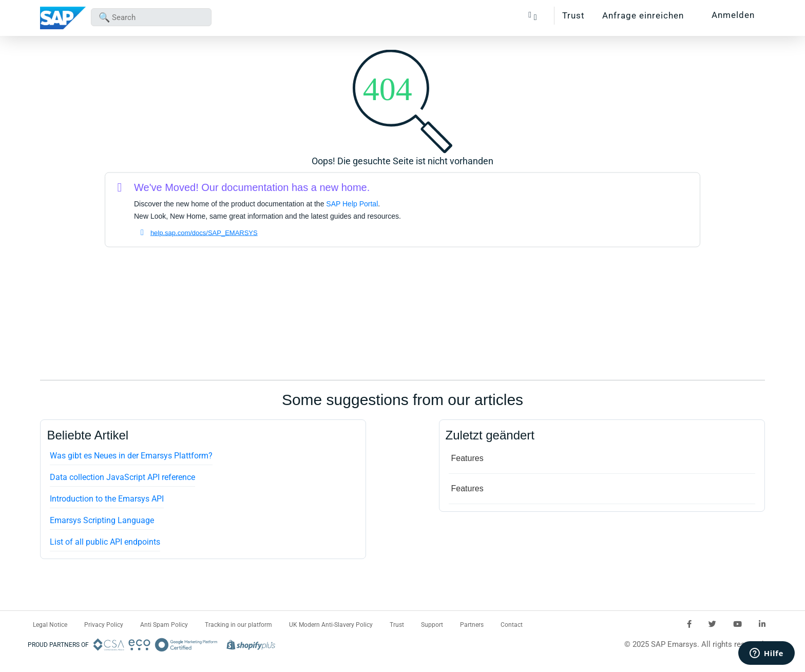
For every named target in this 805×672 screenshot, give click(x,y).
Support (432, 625)
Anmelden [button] (733, 15)
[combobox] (151, 17)
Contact (512, 625)
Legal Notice (50, 625)
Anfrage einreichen (643, 15)
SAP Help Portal (352, 204)
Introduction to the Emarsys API (107, 499)
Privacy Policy (104, 625)
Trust (573, 15)
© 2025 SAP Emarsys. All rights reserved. (695, 644)
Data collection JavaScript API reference (122, 477)
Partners (472, 625)
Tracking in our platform (238, 625)
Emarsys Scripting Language (102, 520)
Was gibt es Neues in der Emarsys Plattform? (131, 456)
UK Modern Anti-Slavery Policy (331, 625)
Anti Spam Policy (164, 625)
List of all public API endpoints (105, 542)
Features (467, 458)
